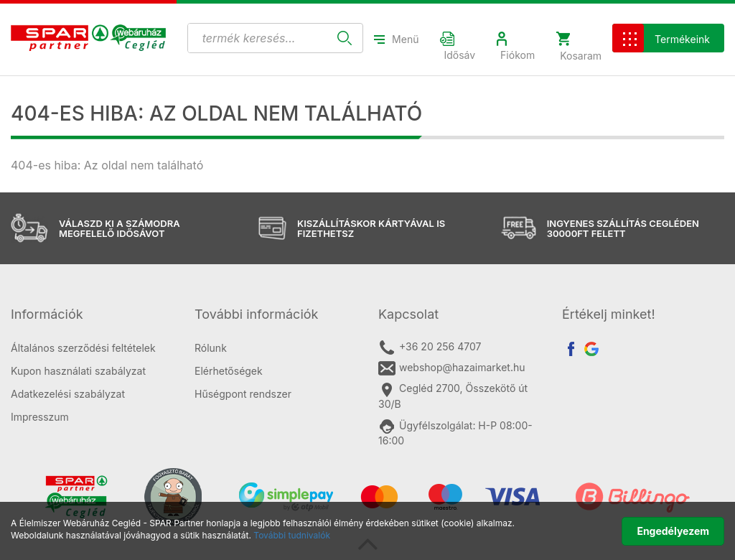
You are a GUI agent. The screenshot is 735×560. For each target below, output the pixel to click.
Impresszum (40, 417)
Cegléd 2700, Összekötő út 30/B (453, 396)
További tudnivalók (292, 535)
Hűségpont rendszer (243, 394)
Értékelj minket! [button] (609, 314)
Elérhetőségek (229, 371)
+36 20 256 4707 (430, 347)
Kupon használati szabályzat (78, 371)
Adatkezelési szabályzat (68, 394)
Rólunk (211, 348)
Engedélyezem (673, 531)
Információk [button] (47, 314)
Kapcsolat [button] (408, 314)
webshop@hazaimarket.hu (452, 368)
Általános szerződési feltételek (83, 348)
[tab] (92, 314)
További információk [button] (256, 314)
